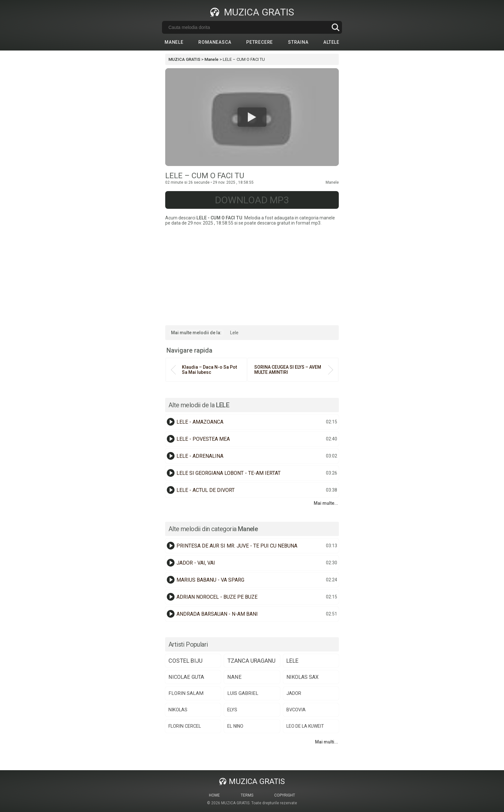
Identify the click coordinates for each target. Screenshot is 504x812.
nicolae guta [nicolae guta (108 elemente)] (186, 677)
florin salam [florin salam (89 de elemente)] (186, 693)
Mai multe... (326, 503)
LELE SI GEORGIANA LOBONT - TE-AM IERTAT (229, 473)
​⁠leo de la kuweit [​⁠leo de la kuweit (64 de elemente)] (305, 726)
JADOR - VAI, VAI (196, 563)
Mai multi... (327, 742)
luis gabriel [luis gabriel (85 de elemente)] (243, 693)
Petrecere (260, 42)
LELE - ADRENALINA (200, 456)
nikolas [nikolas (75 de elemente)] (178, 710)
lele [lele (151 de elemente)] (292, 661)
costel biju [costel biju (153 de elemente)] (185, 661)
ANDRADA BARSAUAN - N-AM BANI (217, 614)
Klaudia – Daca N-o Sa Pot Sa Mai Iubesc (209, 370)
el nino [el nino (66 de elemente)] (235, 726)
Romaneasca (215, 42)
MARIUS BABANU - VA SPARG (210, 580)
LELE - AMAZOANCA (200, 422)
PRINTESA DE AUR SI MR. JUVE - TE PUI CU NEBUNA (237, 546)
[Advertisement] (252, 274)
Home (214, 795)
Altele (331, 42)
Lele (234, 333)
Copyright (285, 795)
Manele (174, 42)
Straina (298, 42)
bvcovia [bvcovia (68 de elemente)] (296, 710)
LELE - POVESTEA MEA (203, 439)
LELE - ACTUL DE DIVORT (206, 490)
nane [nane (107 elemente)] (234, 677)
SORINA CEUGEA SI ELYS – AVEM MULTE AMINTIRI (288, 370)
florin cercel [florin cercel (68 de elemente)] (185, 726)
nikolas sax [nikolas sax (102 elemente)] (302, 677)
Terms (247, 795)
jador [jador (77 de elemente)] (294, 693)
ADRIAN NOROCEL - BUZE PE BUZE (217, 597)
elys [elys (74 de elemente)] (232, 710)
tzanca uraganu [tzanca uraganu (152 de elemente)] (251, 661)
